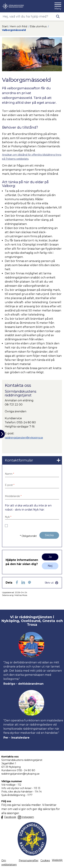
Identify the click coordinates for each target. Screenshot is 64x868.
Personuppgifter (29, 860)
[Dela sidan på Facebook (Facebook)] (17, 582)
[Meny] (58, 6)
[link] (32, 460)
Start (5, 26)
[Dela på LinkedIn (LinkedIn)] (23, 582)
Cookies (45, 860)
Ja (50, 557)
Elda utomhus (39, 26)
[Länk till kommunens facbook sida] (10, 817)
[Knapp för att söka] (58, 16)
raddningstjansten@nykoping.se (24, 438)
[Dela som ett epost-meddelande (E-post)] (30, 582)
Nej (50, 566)
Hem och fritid (19, 26)
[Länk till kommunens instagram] (26, 817)
